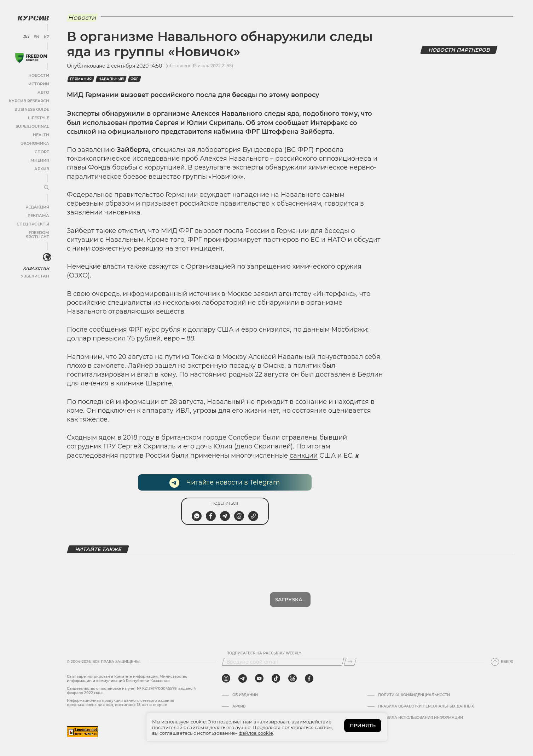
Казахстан (36, 262)
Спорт (41, 150)
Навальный (111, 79)
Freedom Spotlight (28, 231)
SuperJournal (33, 125)
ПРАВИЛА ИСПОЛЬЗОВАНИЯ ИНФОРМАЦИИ (421, 718)
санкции (304, 456)
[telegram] (243, 678)
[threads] (292, 678)
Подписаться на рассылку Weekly (264, 653)
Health (40, 133)
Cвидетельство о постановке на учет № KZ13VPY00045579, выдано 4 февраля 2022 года (131, 691)
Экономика (35, 142)
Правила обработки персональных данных (426, 706)
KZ (45, 35)
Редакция (37, 205)
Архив (41, 167)
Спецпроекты (33, 222)
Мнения (39, 159)
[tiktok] (276, 678)
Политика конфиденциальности (414, 695)
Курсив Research (30, 99)
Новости (39, 74)
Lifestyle (38, 116)
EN (36, 35)
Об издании (245, 695)
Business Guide (32, 108)
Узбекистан (35, 270)
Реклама (38, 214)
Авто (43, 91)
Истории (39, 82)
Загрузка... (290, 600)
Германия (81, 79)
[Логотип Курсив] (32, 17)
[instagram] (226, 678)
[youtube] (259, 678)
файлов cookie (256, 733)
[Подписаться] (350, 662)
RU (26, 35)
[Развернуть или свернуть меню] (45, 187)
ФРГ (134, 79)
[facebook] (309, 678)
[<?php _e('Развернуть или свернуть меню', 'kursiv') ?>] (46, 252)
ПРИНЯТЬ (363, 726)
